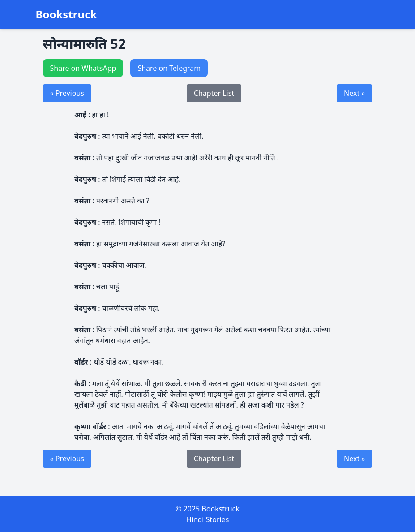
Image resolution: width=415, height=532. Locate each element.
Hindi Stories (208, 519)
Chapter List (214, 93)
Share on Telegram (169, 68)
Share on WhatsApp (83, 68)
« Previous (67, 93)
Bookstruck (66, 14)
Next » (354, 93)
